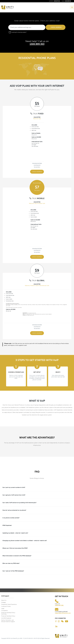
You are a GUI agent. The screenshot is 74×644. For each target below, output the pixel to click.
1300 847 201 (59, 605)
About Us (4, 600)
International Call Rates (37, 163)
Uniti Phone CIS (37, 165)
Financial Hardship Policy (8, 616)
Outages (4, 602)
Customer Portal (6, 606)
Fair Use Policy (37, 167)
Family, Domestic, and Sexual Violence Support (8, 621)
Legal (3, 608)
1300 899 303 (37, 44)
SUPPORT (54, 1)
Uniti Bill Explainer (6, 618)
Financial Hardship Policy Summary (8, 613)
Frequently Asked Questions (9, 604)
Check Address (37, 172)
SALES (66, 1)
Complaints (4, 610)
